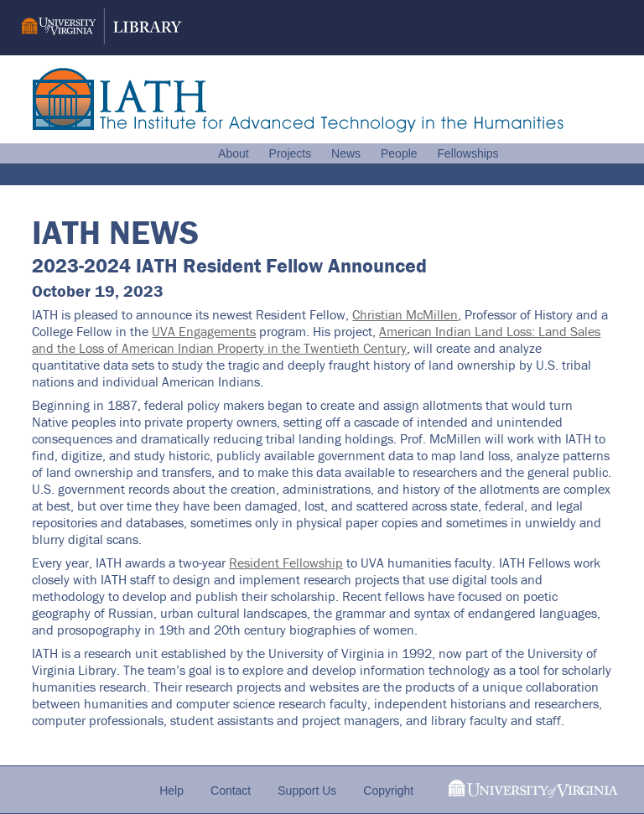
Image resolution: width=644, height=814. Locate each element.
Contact (231, 791)
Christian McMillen (405, 314)
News (346, 153)
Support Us (307, 791)
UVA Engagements (204, 331)
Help (171, 791)
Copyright (388, 791)
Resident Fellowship (286, 563)
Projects (291, 153)
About (234, 153)
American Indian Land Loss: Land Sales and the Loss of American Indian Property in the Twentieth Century (316, 340)
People (399, 153)
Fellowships (467, 153)
